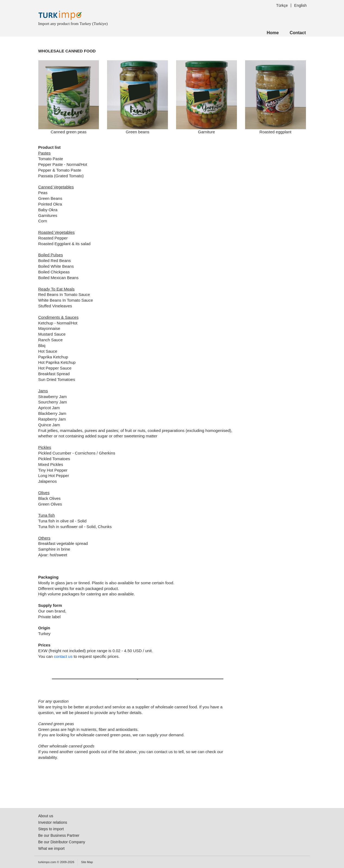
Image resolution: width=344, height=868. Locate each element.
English (301, 5)
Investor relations (53, 822)
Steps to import (51, 829)
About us (46, 816)
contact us (63, 656)
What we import (51, 848)
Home (273, 33)
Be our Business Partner (59, 835)
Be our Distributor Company (62, 842)
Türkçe (282, 5)
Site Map (87, 862)
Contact (298, 33)
